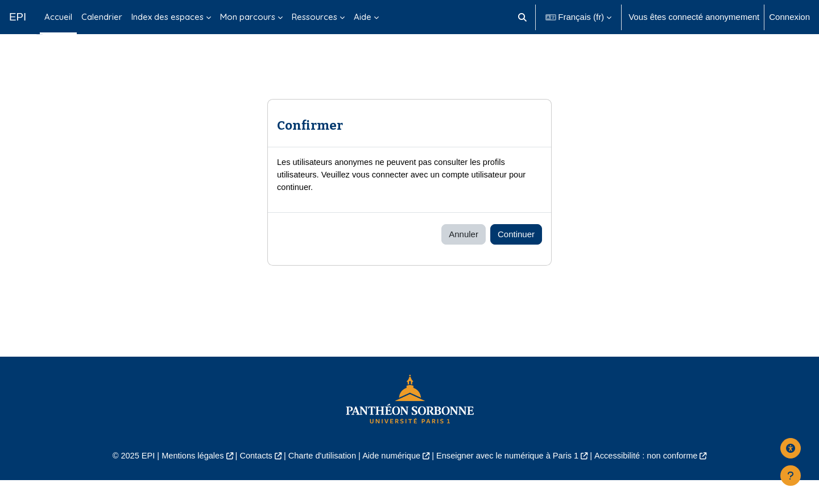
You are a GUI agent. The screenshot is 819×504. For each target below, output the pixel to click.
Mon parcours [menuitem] (248, 17)
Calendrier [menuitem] (102, 17)
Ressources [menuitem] (315, 17)
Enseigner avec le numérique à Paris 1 (511, 479)
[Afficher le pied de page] (791, 476)
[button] (522, 17)
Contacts (251, 479)
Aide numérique (390, 479)
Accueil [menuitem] (58, 17)
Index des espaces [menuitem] (167, 17)
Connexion (789, 17)
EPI (18, 17)
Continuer (516, 257)
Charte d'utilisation (319, 479)
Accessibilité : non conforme (654, 479)
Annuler (464, 257)
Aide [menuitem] (363, 17)
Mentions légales (186, 479)
